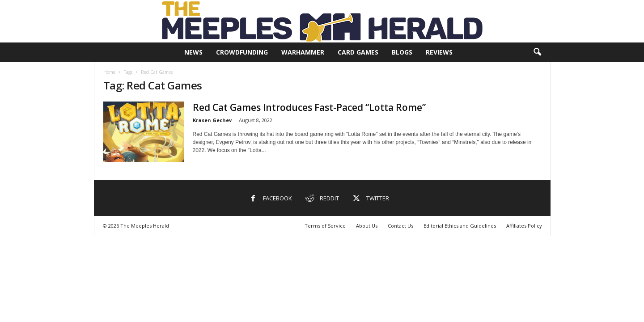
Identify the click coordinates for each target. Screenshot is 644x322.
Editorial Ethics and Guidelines (460, 226)
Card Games (358, 52)
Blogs (402, 52)
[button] (537, 52)
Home (109, 72)
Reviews (439, 52)
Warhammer (303, 52)
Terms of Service (325, 226)
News (193, 52)
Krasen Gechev (212, 120)
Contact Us (400, 226)
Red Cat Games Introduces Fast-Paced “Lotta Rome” (309, 107)
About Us (367, 226)
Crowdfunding (242, 52)
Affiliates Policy (524, 226)
